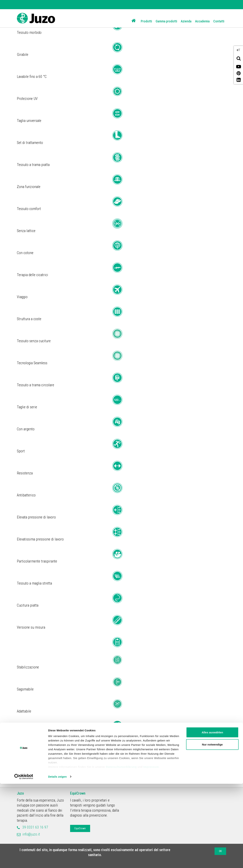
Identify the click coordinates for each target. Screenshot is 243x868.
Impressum (151, 851)
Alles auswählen (212, 817)
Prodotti (146, 21)
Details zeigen (57, 861)
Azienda (186, 21)
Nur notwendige (212, 829)
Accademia (202, 21)
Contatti (219, 21)
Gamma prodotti (166, 21)
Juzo (20, 793)
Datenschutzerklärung (121, 851)
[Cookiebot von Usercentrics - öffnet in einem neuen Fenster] (24, 861)
